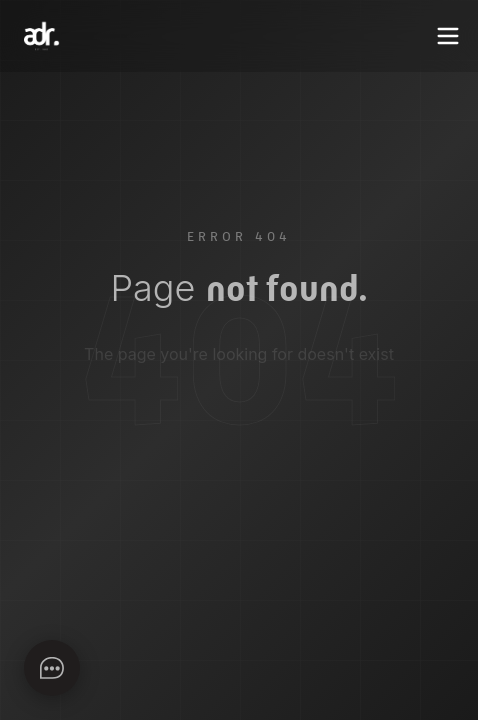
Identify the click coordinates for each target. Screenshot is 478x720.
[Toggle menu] (448, 36)
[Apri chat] (52, 668)
